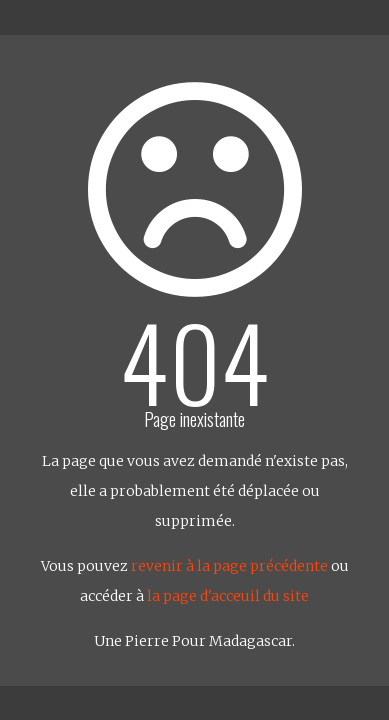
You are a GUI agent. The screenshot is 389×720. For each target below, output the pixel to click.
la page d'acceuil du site (228, 596)
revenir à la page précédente (229, 566)
